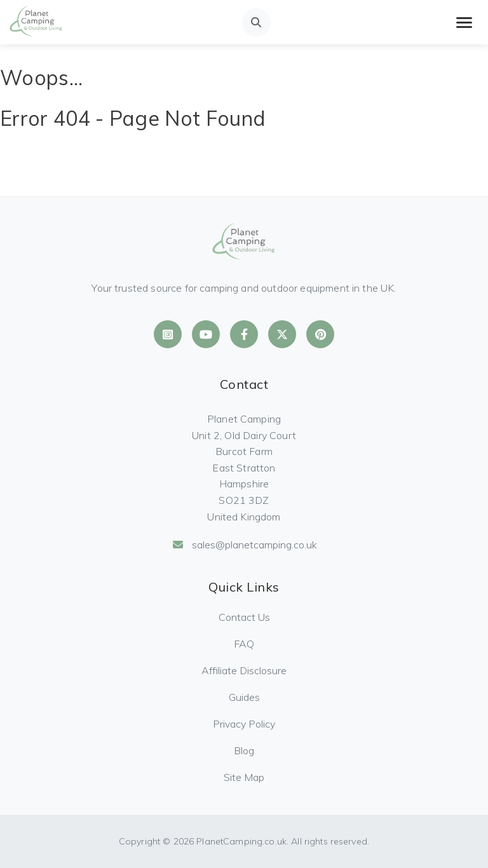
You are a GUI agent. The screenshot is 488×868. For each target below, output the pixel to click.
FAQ (244, 644)
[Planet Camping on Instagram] (168, 334)
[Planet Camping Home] (36, 22)
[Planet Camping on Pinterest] (320, 334)
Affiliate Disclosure (244, 670)
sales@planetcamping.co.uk (244, 545)
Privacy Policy (244, 724)
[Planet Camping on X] (282, 334)
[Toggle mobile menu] (464, 23)
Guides (244, 697)
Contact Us (244, 617)
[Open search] (256, 23)
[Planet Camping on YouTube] (206, 334)
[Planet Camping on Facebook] (244, 334)
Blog (244, 750)
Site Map (244, 777)
